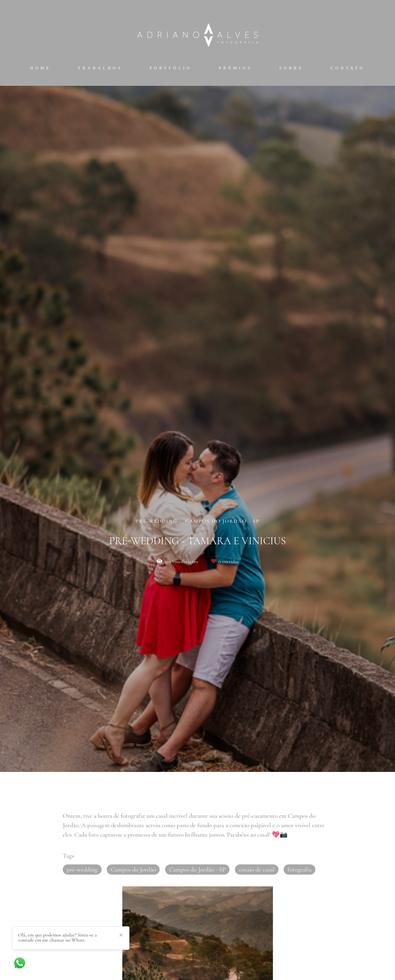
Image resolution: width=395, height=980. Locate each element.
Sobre (291, 68)
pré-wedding (82, 870)
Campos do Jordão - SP (197, 870)
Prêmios (236, 68)
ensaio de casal (257, 870)
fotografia (299, 870)
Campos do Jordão (133, 870)
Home (41, 68)
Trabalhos (100, 68)
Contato (348, 68)
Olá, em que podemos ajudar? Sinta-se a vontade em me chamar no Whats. (57, 938)
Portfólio (171, 68)
